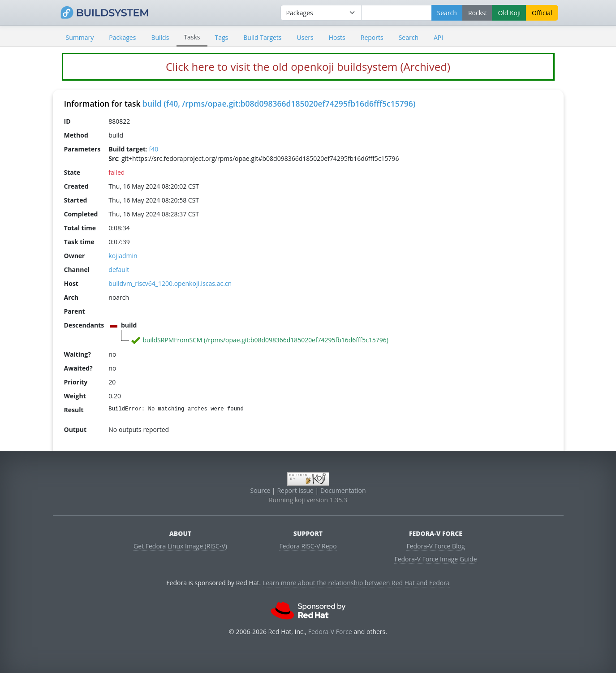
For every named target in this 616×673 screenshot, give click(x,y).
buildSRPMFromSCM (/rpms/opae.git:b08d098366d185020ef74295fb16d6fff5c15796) (265, 340)
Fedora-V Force (330, 632)
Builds (160, 37)
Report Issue (295, 490)
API (438, 37)
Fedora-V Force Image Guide (435, 559)
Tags (222, 37)
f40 (153, 149)
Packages (122, 37)
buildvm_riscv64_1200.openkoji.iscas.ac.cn (170, 283)
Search (409, 37)
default (119, 270)
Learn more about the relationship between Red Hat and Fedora (356, 583)
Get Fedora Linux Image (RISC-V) (180, 546)
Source (260, 490)
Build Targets (262, 37)
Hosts (337, 37)
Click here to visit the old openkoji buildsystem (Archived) (308, 67)
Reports (372, 37)
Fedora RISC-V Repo (308, 546)
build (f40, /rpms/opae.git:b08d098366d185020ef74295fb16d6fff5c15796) (279, 104)
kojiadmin (123, 256)
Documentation (343, 490)
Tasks (192, 37)
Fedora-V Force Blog (435, 546)
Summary (80, 37)
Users (305, 37)
